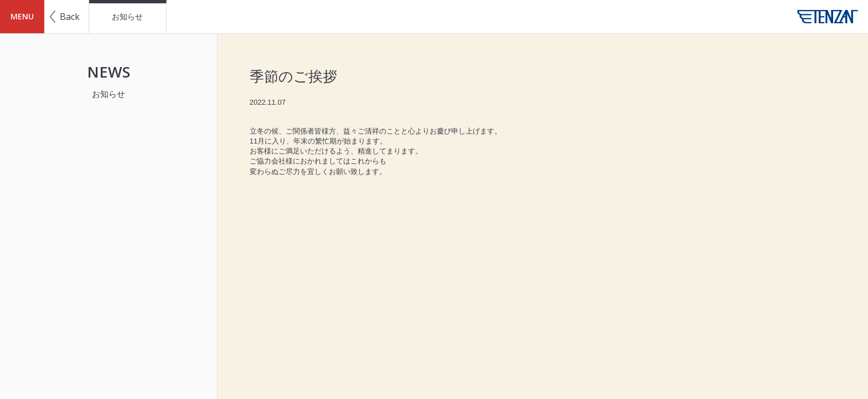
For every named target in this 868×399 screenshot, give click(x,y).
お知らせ (127, 17)
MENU (22, 16)
